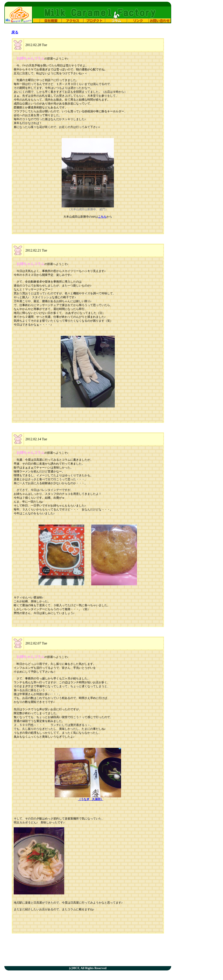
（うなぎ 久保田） (91, 799)
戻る (15, 32)
